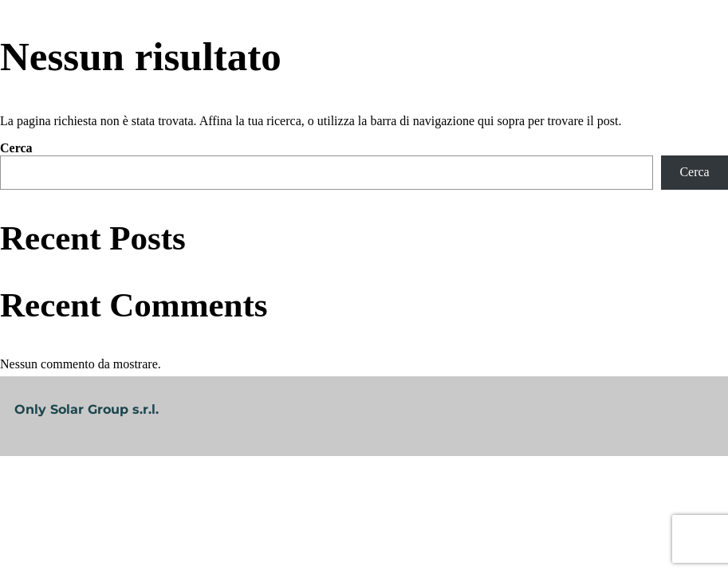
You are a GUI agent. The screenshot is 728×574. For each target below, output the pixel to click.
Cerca (16, 148)
